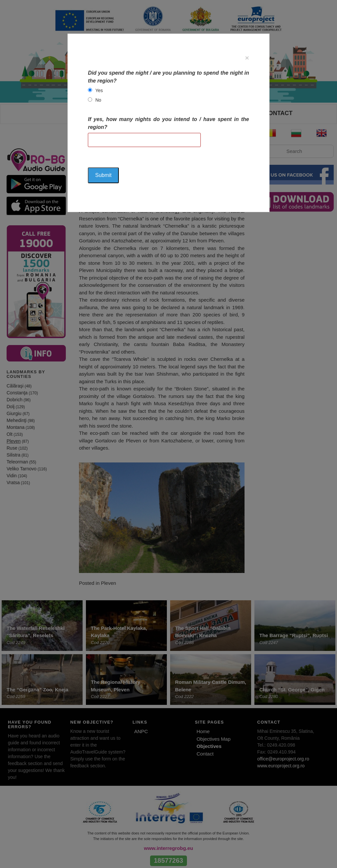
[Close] (247, 58)
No (98, 100)
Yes (99, 90)
